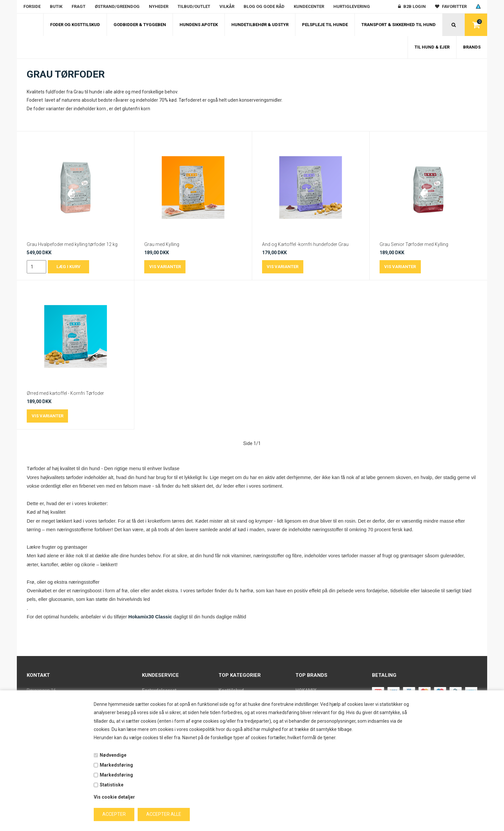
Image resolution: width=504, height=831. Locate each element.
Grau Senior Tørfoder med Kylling (414, 244)
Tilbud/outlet (194, 6)
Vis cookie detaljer (114, 797)
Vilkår (227, 6)
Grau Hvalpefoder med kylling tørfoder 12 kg (72, 244)
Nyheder (159, 6)
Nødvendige (113, 755)
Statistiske (112, 785)
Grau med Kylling (162, 244)
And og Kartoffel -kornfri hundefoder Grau (305, 244)
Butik (56, 6)
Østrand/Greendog (117, 6)
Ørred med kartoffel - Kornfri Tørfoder (65, 393)
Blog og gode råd (264, 6)
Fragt (79, 6)
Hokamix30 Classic (150, 617)
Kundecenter (309, 6)
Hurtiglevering (352, 6)
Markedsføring (116, 765)
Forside (32, 6)
